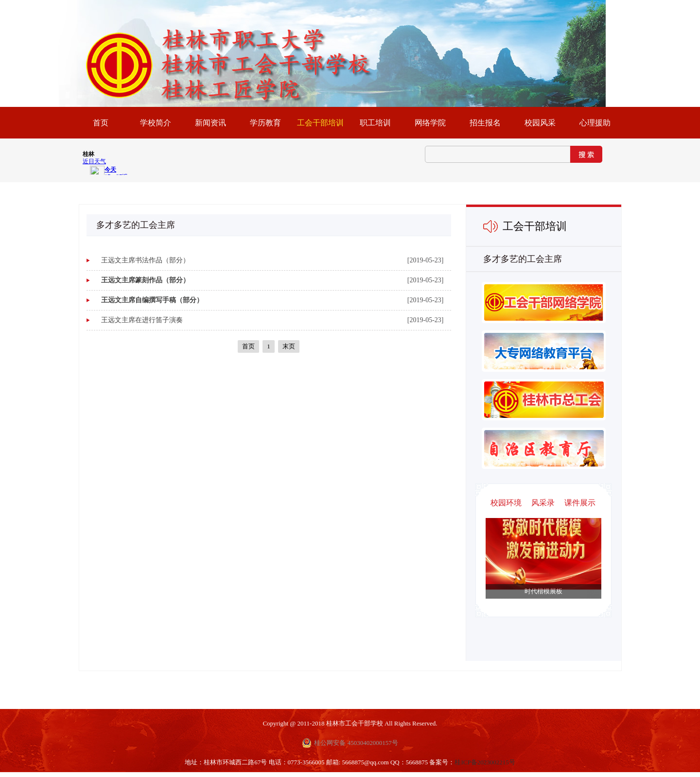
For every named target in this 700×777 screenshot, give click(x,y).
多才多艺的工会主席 (523, 259)
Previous (553, 569)
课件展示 (580, 503)
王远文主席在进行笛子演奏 (142, 320)
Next (534, 569)
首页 (248, 346)
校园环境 (506, 503)
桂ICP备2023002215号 (485, 762)
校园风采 (540, 123)
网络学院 (430, 123)
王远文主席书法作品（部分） (145, 260)
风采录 (543, 503)
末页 (289, 346)
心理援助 (595, 123)
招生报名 (485, 123)
